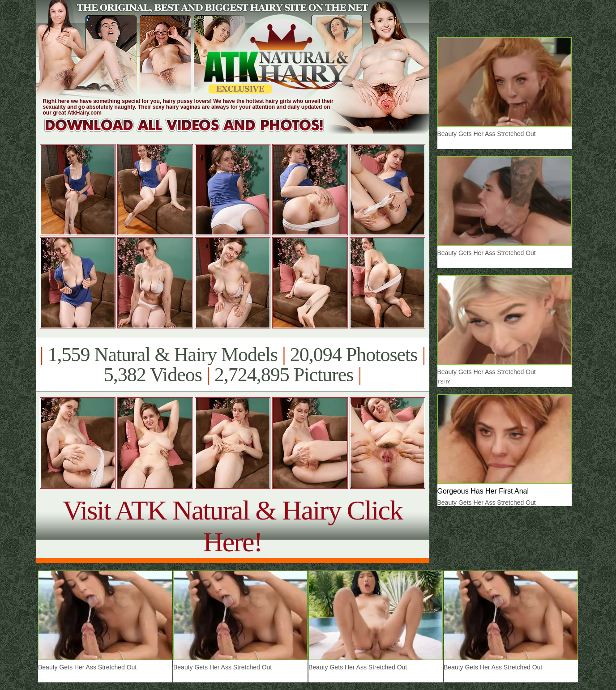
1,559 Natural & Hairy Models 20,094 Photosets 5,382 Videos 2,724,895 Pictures (233, 365)
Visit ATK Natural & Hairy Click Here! (233, 526)
